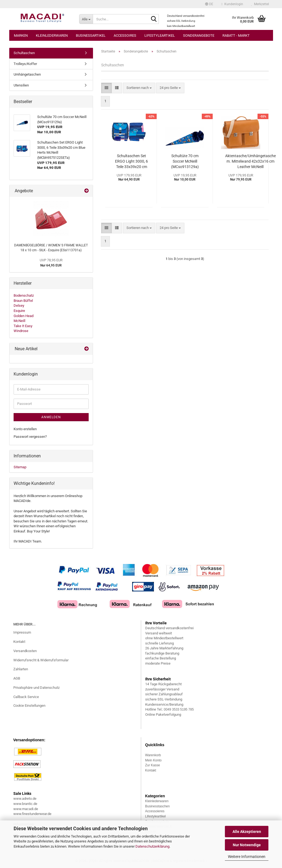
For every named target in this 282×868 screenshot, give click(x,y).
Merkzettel (260, 4)
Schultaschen (24, 53)
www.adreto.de (25, 799)
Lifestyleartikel (160, 35)
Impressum (22, 632)
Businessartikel (91, 35)
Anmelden (51, 417)
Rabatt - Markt (236, 35)
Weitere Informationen (247, 857)
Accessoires (125, 35)
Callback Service (26, 697)
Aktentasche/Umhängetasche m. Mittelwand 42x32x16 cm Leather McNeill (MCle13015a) (250, 162)
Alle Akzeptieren (247, 832)
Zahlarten (21, 669)
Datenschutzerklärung (152, 846)
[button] (209, 4)
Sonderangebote (199, 35)
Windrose (21, 331)
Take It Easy (23, 326)
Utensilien (21, 85)
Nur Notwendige (247, 845)
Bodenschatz (24, 295)
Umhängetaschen (27, 74)
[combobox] (139, 88)
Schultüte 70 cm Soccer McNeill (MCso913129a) (185, 161)
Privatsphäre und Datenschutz (36, 688)
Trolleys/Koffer (25, 64)
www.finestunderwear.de (32, 814)
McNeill (19, 321)
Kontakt (19, 642)
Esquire (19, 311)
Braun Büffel (23, 301)
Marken (21, 35)
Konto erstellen (25, 429)
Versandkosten (25, 651)
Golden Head (24, 316)
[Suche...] (86, 19)
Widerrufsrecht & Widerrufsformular (41, 660)
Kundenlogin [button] (232, 4)
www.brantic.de (25, 804)
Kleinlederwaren (52, 35)
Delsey (19, 306)
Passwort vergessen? (30, 437)
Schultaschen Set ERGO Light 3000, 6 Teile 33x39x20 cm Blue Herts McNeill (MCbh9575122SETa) (132, 162)
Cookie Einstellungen (29, 706)
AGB (17, 678)
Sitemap (20, 467)
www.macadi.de (26, 809)
